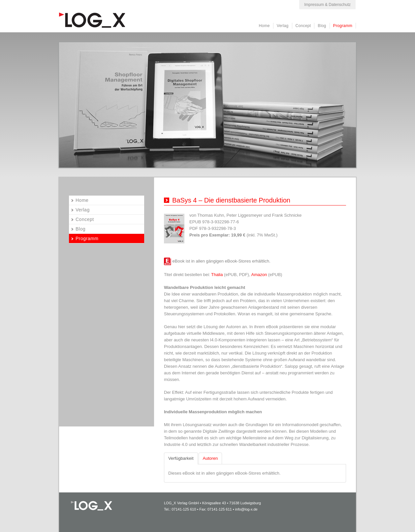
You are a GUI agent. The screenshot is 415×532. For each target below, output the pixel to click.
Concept (303, 26)
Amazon (259, 275)
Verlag (283, 26)
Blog (322, 26)
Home (264, 26)
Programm (343, 26)
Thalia (217, 275)
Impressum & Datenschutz (327, 5)
